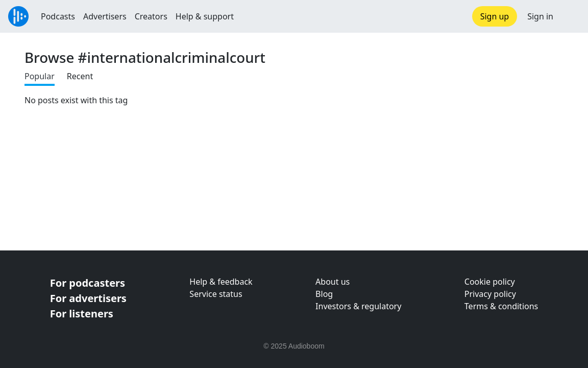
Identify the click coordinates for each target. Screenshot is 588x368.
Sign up (495, 16)
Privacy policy (490, 294)
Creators (151, 16)
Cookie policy (490, 282)
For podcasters (88, 283)
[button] (571, 16)
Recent (80, 76)
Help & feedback (221, 282)
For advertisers (88, 298)
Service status (216, 294)
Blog (324, 294)
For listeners (82, 314)
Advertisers (105, 16)
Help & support (205, 16)
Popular (40, 76)
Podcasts (58, 16)
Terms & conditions (501, 306)
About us (333, 282)
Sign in (540, 16)
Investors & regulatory (358, 306)
